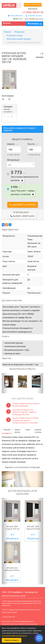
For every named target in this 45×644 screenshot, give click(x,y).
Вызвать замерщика (33, 5)
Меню (7, 23)
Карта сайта (6, 621)
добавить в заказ (22, 205)
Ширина (13, 144)
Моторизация (13, 160)
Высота (33, 144)
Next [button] (40, 500)
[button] (5, 383)
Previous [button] (5, 500)
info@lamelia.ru (16, 16)
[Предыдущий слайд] (5, 479)
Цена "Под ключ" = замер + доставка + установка (23, 191)
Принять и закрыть (12, 640)
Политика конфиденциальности (23, 621)
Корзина (35, 24)
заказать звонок (34, 16)
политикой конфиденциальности (14, 636)
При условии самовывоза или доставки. (25, 176)
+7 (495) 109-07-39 (8, 617)
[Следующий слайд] (40, 479)
